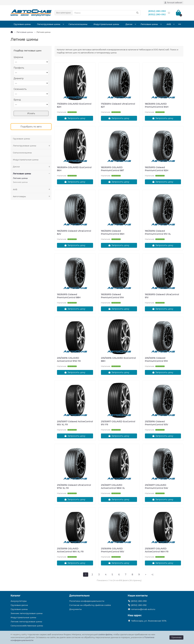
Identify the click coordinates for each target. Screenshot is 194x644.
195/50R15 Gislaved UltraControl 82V (74, 232)
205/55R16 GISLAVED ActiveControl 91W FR (69, 359)
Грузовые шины (22, 24)
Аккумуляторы (19, 601)
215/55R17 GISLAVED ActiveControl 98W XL (113, 487)
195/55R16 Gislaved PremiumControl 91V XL (158, 232)
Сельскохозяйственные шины (27, 626)
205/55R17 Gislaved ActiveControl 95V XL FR (75, 423)
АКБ (169, 24)
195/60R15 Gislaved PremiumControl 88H (69, 296)
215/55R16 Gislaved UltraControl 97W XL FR (74, 487)
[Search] (106, 13)
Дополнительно (79, 596)
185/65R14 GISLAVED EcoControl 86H (74, 169)
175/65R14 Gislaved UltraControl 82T (118, 105)
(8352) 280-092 (139, 605)
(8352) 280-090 (139, 601)
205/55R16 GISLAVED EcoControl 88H (118, 359)
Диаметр (19, 78)
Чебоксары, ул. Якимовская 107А (149, 621)
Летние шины (20, 178)
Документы (75, 609)
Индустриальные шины (106, 24)
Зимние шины (20, 182)
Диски (129, 24)
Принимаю (176, 637)
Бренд (17, 100)
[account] (173, 3)
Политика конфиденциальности (87, 601)
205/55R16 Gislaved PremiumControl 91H (156, 359)
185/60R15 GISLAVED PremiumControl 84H (157, 105)
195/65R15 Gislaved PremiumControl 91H (112, 296)
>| (152, 575)
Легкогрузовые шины (49, 24)
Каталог (16, 596)
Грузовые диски (19, 605)
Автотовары (32, 196)
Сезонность (20, 89)
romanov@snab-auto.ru (143, 609)
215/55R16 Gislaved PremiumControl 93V (156, 423)
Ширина (18, 57)
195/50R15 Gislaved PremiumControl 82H (157, 169)
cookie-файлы (105, 634)
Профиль (19, 68)
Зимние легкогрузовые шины (27, 613)
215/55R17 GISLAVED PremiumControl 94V (156, 487)
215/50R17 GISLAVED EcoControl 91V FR (118, 423)
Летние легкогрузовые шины (26, 622)
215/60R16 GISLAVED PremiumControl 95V (113, 550)
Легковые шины (149, 24)
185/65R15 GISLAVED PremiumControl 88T (112, 169)
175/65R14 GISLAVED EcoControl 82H (74, 105)
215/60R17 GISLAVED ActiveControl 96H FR (157, 550)
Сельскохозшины (78, 24)
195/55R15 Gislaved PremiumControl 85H (113, 232)
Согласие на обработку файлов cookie (90, 605)
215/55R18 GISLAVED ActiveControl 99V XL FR (70, 550)
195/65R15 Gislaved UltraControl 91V (162, 296)
